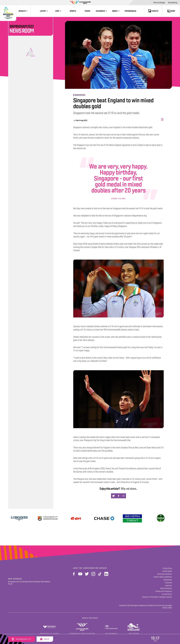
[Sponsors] (169, 586)
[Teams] (87, 11)
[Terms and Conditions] (164, 574)
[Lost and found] (167, 594)
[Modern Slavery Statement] (163, 577)
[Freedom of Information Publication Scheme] (157, 597)
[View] (19, 518)
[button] (162, 119)
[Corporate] (168, 583)
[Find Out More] (76, 518)
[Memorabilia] (131, 11)
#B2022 (103, 568)
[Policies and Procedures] (164, 591)
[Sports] (73, 11)
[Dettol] (161, 518)
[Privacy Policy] (167, 568)
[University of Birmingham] (48, 518)
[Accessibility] (22, 639)
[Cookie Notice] (167, 571)
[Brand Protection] (166, 588)
